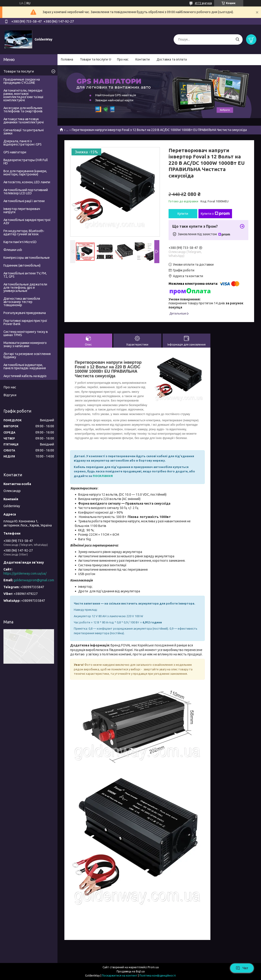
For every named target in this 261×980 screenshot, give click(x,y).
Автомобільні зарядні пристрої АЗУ (27, 221)
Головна (67, 59)
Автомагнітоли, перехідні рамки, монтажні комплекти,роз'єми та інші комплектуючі (23, 95)
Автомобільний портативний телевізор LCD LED (26, 192)
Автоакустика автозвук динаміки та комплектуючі (24, 121)
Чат (242, 968)
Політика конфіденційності (158, 976)
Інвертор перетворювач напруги (22, 210)
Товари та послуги (94, 59)
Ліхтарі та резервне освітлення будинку (27, 355)
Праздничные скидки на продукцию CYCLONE (22, 81)
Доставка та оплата (172, 59)
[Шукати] (237, 39)
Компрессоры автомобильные (27, 258)
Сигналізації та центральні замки (24, 132)
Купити (183, 214)
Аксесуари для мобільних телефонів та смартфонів (23, 110)
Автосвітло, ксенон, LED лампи (27, 182)
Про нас (123, 59)
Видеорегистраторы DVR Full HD (26, 162)
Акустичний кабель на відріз (25, 376)
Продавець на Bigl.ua (131, 971)
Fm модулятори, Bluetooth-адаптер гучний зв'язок (24, 233)
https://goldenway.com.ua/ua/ (25, 573)
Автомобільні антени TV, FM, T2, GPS (25, 275)
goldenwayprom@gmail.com (34, 580)
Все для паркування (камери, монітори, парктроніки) (25, 173)
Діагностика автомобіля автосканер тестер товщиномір (22, 302)
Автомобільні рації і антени (24, 201)
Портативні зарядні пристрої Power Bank (25, 322)
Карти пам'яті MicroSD (20, 242)
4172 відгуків (203, 3)
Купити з (215, 214)
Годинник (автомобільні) (22, 265)
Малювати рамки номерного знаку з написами (25, 344)
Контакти (143, 59)
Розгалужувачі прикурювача (25, 313)
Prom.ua (153, 967)
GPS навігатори (15, 152)
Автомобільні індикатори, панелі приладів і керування (25, 366)
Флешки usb (13, 250)
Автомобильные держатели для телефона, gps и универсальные (25, 288)
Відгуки (10, 395)
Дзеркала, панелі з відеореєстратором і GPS (23, 143)
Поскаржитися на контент (120, 976)
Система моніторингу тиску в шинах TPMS (26, 333)
